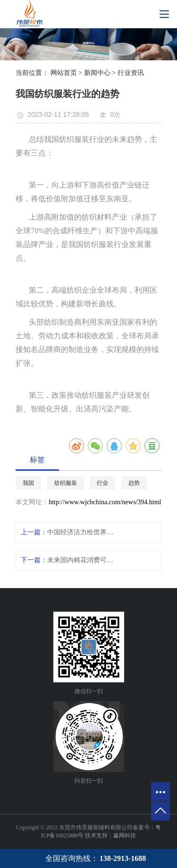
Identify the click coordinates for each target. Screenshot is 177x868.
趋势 (134, 483)
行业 (102, 483)
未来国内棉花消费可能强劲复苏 (81, 560)
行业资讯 (131, 73)
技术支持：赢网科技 (110, 835)
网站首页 (64, 73)
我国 (28, 483)
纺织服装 (66, 483)
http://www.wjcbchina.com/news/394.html (105, 502)
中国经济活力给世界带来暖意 (81, 532)
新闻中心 (97, 73)
